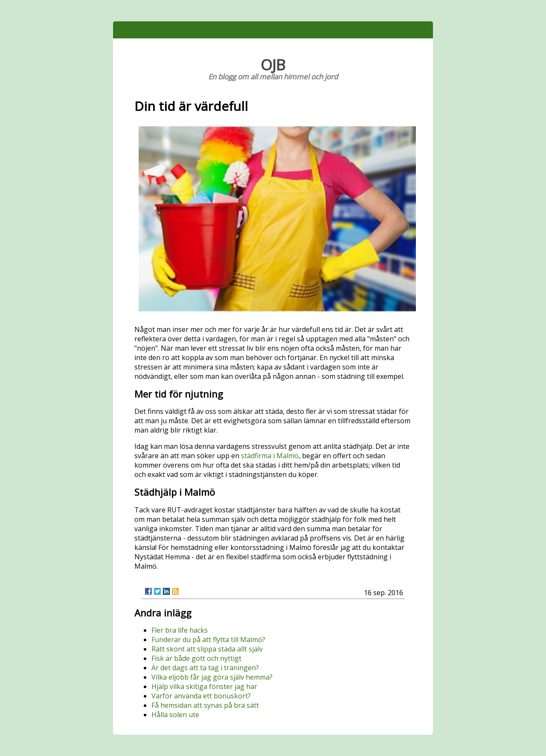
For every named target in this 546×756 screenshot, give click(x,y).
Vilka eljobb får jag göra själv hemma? (212, 677)
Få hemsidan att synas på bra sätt (205, 705)
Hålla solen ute (175, 715)
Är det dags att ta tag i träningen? (205, 668)
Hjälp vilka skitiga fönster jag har (204, 686)
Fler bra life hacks (180, 630)
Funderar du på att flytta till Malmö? (208, 640)
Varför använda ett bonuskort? (201, 696)
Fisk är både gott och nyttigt (196, 658)
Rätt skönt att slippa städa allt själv (207, 649)
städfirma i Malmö (270, 456)
